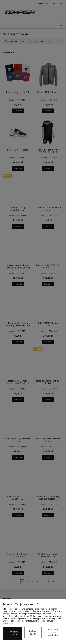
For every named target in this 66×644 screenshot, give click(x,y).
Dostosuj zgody (33, 632)
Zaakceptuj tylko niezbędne (53, 632)
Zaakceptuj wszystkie (13, 633)
